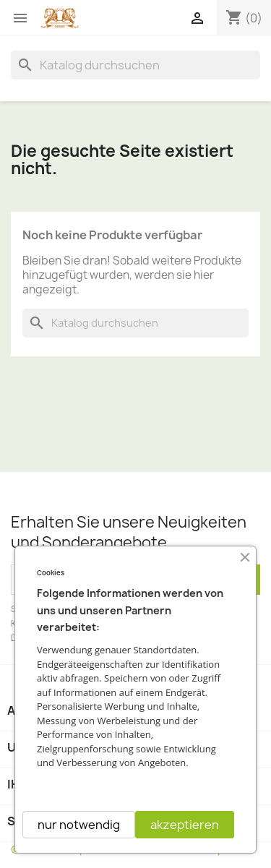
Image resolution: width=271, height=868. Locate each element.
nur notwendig (79, 825)
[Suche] (135, 65)
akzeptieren (185, 825)
